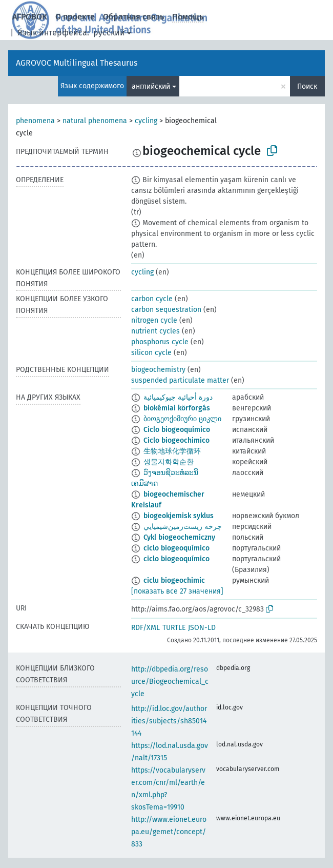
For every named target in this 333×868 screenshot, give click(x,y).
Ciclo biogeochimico (176, 440)
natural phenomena (95, 121)
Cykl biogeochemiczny (179, 537)
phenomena (35, 121)
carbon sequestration (166, 310)
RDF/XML (145, 628)
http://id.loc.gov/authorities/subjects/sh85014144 (169, 721)
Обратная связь (133, 17)
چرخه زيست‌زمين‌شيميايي (183, 527)
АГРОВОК (30, 17)
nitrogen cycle (154, 320)
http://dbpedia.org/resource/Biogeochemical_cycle (170, 682)
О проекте (75, 17)
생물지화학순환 (169, 462)
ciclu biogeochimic (174, 580)
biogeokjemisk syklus (179, 516)
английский (151, 86)
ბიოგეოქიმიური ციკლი (182, 419)
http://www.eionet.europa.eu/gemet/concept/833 (169, 832)
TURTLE (174, 628)
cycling (146, 121)
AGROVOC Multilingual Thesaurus (77, 63)
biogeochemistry (158, 370)
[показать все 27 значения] (177, 591)
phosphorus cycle (160, 342)
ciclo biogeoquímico (176, 548)
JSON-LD (202, 628)
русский (109, 33)
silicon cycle (151, 353)
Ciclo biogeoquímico (177, 430)
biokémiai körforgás (177, 408)
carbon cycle (152, 299)
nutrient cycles (155, 331)
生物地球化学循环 (172, 451)
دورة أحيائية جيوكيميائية (178, 397)
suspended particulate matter (180, 380)
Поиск (307, 86)
